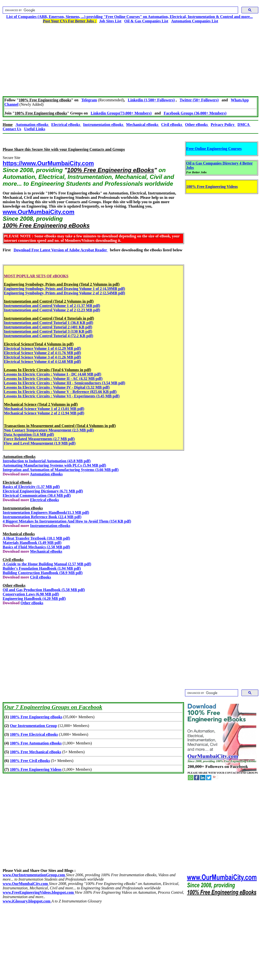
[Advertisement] (130, 57)
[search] (120, 10)
